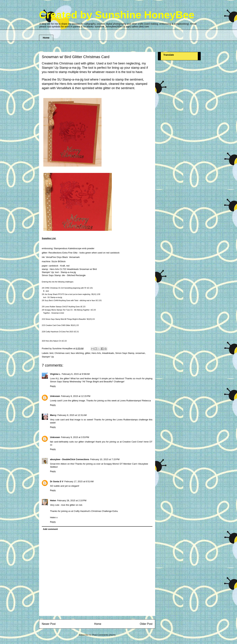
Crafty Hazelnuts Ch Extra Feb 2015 (59, 332)
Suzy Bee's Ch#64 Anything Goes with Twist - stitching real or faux (70, 300)
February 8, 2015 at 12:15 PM (76, 396)
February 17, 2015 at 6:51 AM (79, 481)
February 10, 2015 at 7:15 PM (105, 459)
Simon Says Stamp (125, 353)
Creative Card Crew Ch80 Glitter (58, 325)
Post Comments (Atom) (104, 635)
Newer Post (49, 624)
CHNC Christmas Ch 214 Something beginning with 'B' (65, 288)
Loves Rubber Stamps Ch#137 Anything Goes (62, 307)
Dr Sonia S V (57, 481)
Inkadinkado (108, 353)
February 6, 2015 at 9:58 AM (76, 374)
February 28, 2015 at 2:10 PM (72, 500)
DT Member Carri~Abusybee (134, 464)
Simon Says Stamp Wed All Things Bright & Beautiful (66, 319)
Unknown (55, 396)
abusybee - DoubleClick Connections (70, 459)
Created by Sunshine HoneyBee (117, 15)
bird (52, 353)
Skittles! (54, 467)
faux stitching (77, 353)
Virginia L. (55, 374)
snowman (140, 353)
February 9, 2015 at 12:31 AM (72, 415)
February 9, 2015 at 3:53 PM (75, 437)
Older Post (146, 624)
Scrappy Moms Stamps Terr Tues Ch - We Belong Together (67, 310)
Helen (53, 500)
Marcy (53, 415)
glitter (88, 353)
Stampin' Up (48, 357)
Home (46, 38)
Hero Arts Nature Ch (53, 341)
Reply (53, 386)
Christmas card (62, 353)
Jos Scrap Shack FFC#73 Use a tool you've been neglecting (68, 294)
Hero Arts (96, 353)
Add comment (50, 529)
